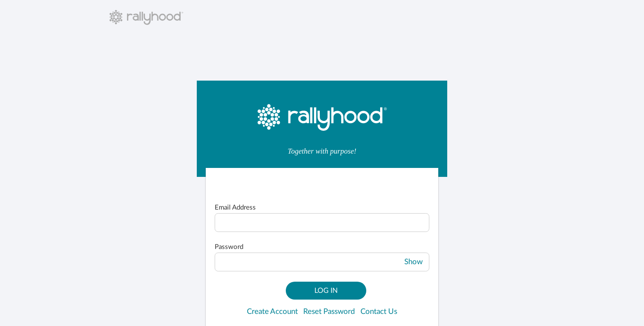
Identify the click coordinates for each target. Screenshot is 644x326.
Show (413, 262)
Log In (326, 291)
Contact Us (379, 312)
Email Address (235, 208)
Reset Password (329, 312)
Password (229, 247)
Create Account (272, 312)
